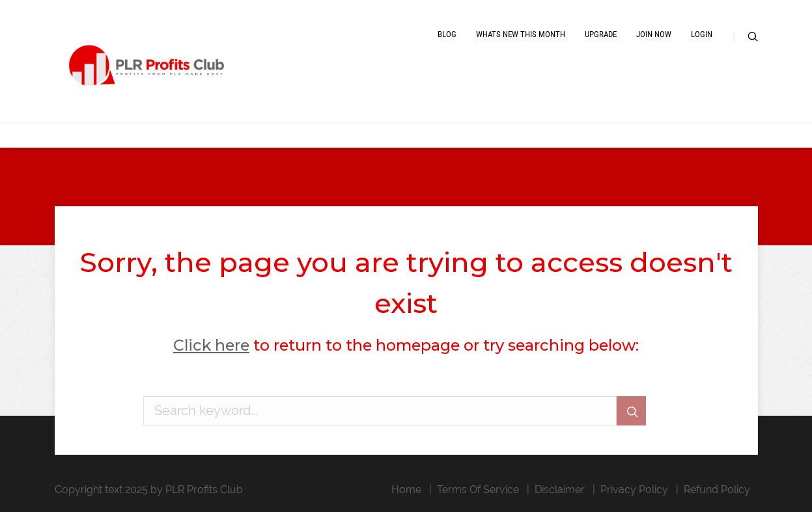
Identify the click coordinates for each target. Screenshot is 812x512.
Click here (211, 345)
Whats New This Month (521, 34)
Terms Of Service (478, 490)
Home (406, 490)
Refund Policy (717, 490)
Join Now (654, 34)
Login (702, 34)
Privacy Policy (634, 490)
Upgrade (601, 34)
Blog (447, 34)
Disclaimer (560, 490)
